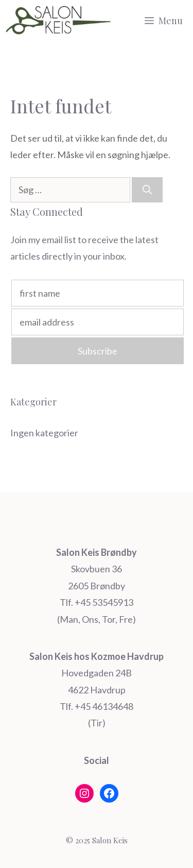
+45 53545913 (104, 602)
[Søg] (147, 190)
